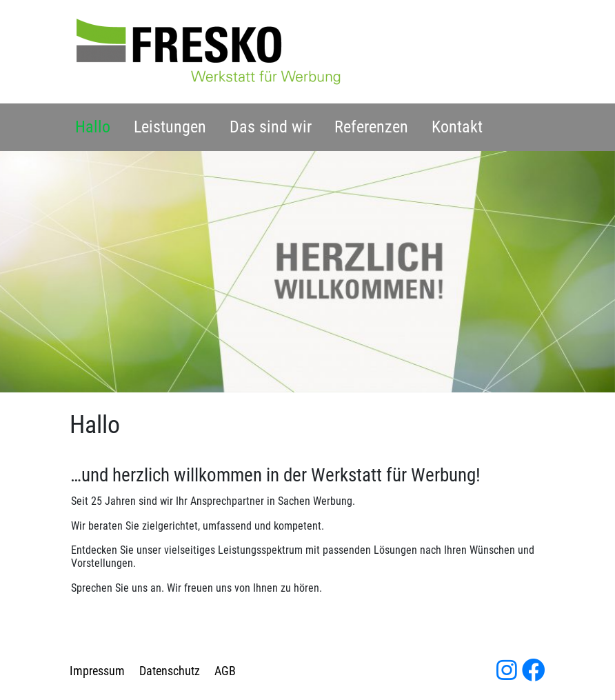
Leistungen (170, 127)
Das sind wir (271, 127)
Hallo (93, 127)
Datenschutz (170, 671)
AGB (225, 671)
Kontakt (457, 127)
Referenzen (371, 127)
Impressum (97, 671)
